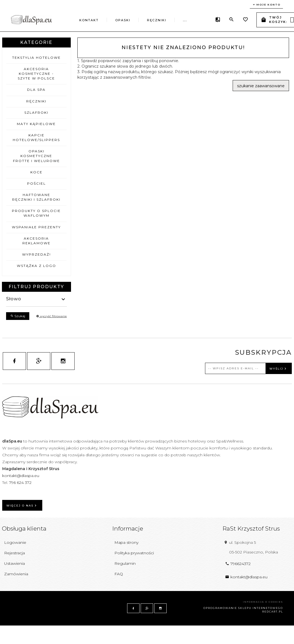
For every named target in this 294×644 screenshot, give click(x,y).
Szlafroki (36, 112)
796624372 (238, 564)
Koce (36, 172)
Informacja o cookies (263, 602)
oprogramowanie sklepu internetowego (243, 608)
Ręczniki (157, 20)
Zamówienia (16, 574)
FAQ (119, 574)
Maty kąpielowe (36, 124)
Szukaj (18, 316)
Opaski (123, 20)
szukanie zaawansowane (261, 86)
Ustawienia (15, 563)
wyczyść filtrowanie (52, 316)
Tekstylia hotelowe (36, 58)
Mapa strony (126, 542)
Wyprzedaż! (36, 254)
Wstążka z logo (36, 266)
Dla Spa (36, 90)
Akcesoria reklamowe (36, 241)
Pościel (36, 183)
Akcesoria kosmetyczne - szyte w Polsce (36, 74)
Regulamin (125, 563)
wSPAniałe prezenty (36, 227)
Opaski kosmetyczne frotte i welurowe (36, 156)
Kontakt (89, 20)
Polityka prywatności (134, 553)
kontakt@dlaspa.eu (21, 476)
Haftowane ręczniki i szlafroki (36, 197)
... (185, 20)
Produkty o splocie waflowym (36, 213)
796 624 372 (21, 483)
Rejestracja (15, 553)
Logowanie (15, 542)
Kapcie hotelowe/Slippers (36, 137)
